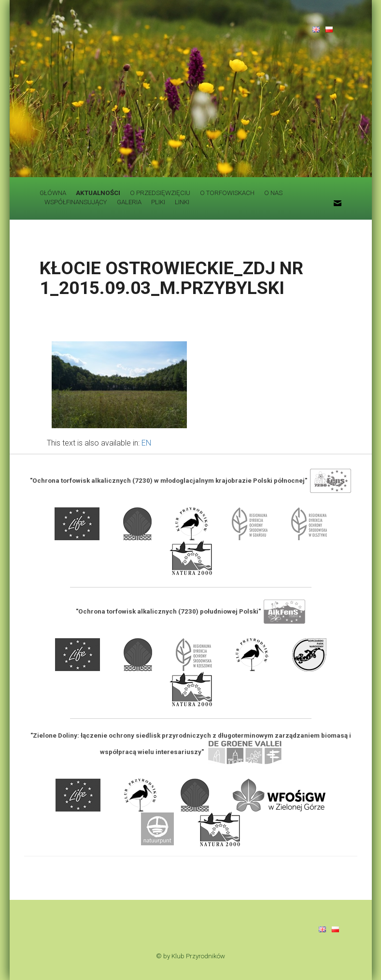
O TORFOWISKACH (227, 193)
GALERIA (129, 202)
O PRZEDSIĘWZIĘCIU (160, 193)
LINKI (182, 202)
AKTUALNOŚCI (98, 193)
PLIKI (158, 202)
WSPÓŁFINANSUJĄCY (76, 202)
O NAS (273, 193)
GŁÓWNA (53, 193)
